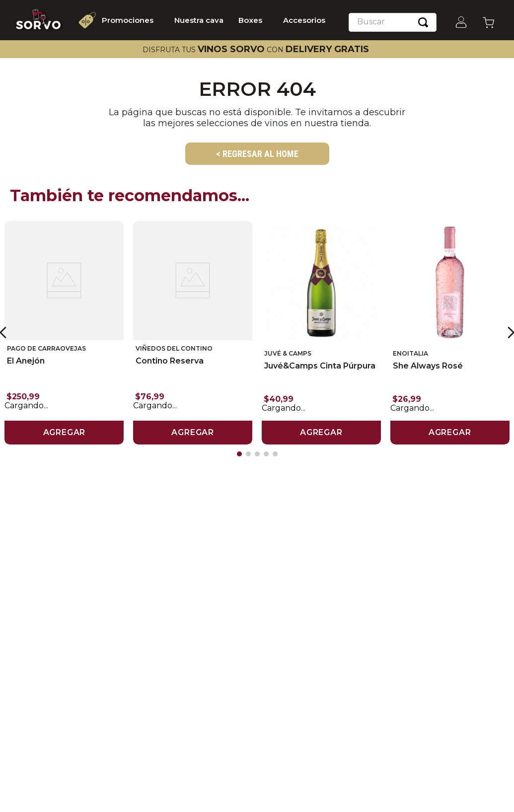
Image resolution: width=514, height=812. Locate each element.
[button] (239, 452)
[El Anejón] (64, 332)
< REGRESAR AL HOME (257, 154)
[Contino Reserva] (193, 332)
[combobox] (393, 22)
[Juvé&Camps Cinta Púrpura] (321, 332)
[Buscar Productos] (423, 22)
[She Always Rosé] (450, 332)
